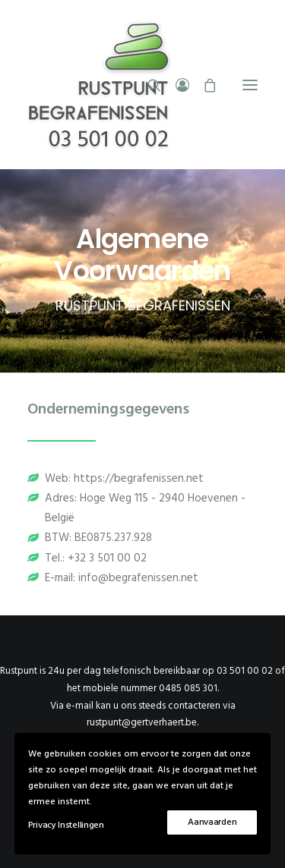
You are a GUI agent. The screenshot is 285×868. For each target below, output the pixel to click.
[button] (250, 85)
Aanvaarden (212, 822)
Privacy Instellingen (66, 826)
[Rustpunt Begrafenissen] (142, 85)
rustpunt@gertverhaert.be (142, 723)
